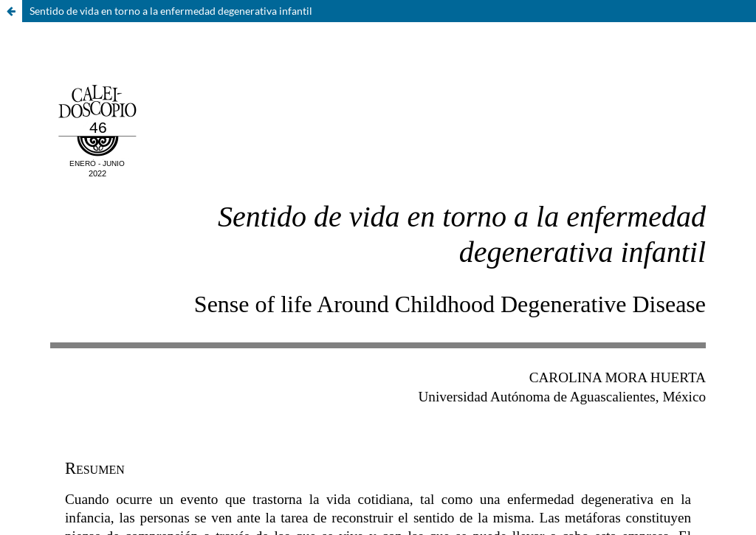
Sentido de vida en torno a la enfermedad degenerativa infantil (171, 11)
